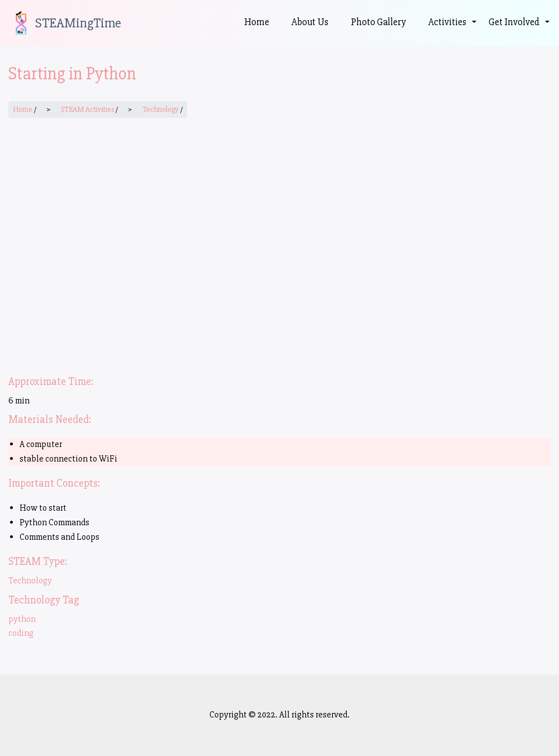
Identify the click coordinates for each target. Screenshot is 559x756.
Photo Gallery (378, 22)
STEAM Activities (87, 109)
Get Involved (520, 28)
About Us (310, 22)
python (22, 619)
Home (257, 22)
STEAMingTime (78, 23)
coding (21, 633)
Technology (161, 109)
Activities (453, 28)
